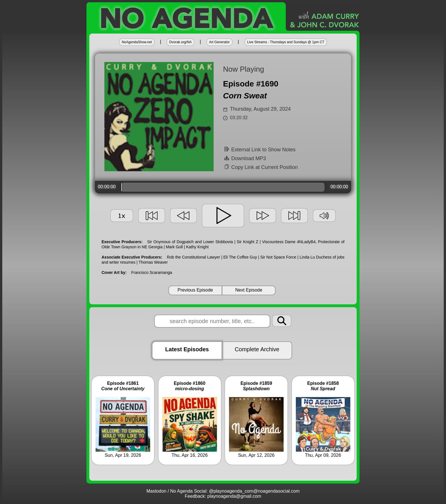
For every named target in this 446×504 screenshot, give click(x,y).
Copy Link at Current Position (261, 167)
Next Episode (249, 290)
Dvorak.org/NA (180, 42)
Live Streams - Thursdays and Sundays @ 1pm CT (286, 42)
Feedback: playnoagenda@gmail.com (223, 496)
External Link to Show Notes (260, 150)
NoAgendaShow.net (137, 42)
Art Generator (219, 42)
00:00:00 (107, 187)
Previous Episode (195, 290)
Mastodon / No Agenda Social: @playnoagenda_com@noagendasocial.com (223, 491)
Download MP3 (245, 158)
